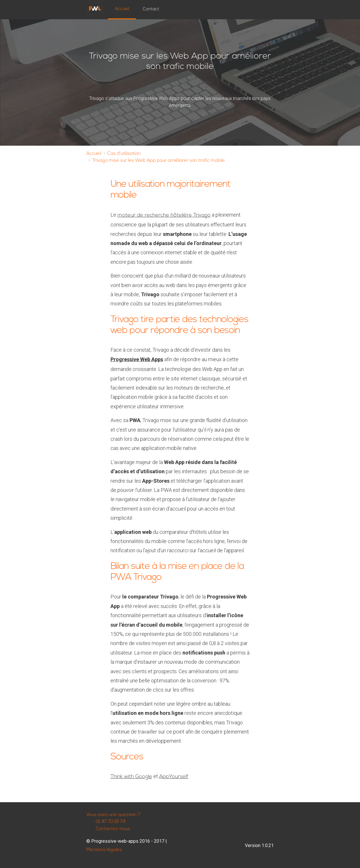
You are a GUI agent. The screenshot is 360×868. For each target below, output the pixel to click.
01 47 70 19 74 (106, 822)
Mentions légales (104, 850)
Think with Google (131, 777)
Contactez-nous (108, 829)
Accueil (122, 9)
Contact (151, 9)
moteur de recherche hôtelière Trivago (164, 215)
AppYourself (174, 777)
